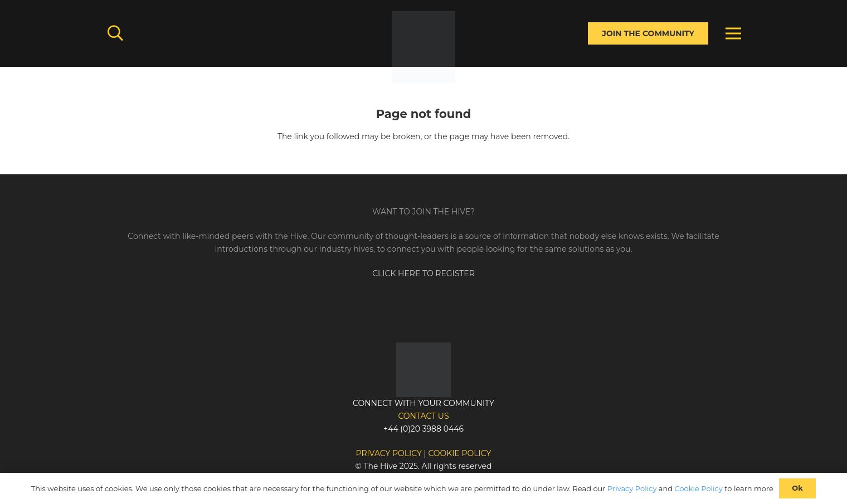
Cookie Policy (699, 488)
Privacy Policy (632, 488)
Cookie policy (459, 453)
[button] (115, 33)
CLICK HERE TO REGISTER (423, 273)
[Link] (423, 47)
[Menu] (733, 33)
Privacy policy (389, 453)
